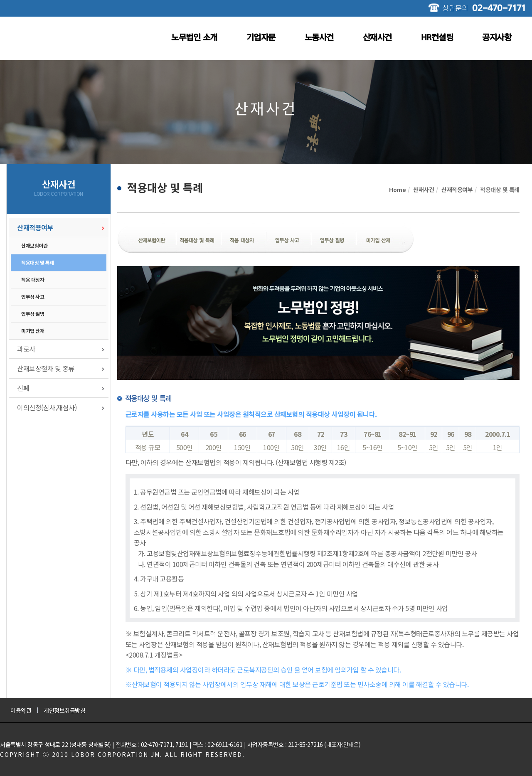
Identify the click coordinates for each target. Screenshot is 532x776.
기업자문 (261, 37)
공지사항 (497, 37)
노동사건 (319, 37)
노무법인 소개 (194, 37)
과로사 (26, 349)
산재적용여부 (35, 227)
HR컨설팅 (437, 37)
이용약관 (21, 710)
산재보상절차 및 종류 (46, 368)
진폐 (23, 388)
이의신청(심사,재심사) (47, 407)
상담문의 (484, 8)
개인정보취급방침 (64, 710)
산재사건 (377, 37)
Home (397, 190)
